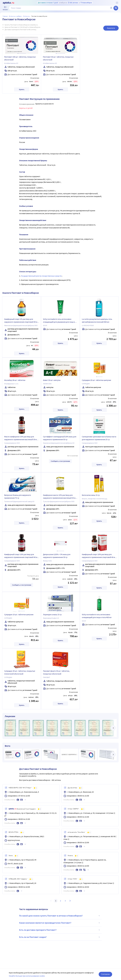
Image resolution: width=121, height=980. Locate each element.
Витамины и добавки (15, 16)
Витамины (27, 16)
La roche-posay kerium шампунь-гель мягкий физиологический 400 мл (97, 320)
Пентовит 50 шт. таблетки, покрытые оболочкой (58, 58)
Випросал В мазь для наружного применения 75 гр (18, 496)
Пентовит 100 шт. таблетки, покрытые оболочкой (20, 58)
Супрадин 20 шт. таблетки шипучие (96, 380)
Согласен (105, 974)
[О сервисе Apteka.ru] (117, 3)
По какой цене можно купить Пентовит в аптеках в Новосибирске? (60, 916)
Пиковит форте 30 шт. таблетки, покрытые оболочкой (56, 672)
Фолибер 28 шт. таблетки (15, 380)
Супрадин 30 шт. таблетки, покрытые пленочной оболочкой (20, 672)
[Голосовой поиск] (111, 8)
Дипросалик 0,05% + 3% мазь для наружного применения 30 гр (57, 556)
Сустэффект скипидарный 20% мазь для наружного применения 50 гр (60, 438)
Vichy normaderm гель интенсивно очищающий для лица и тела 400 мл (97, 616)
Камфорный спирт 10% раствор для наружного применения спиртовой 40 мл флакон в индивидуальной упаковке (99, 556)
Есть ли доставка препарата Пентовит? (60, 930)
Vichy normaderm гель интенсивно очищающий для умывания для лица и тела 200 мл (59, 321)
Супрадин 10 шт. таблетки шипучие (19, 614)
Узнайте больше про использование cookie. (27, 976)
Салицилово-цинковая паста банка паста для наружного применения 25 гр (99, 438)
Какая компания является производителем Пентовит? (60, 923)
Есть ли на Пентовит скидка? (60, 937)
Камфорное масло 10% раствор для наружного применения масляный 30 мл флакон (60, 497)
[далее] (113, 728)
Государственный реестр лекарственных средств (41, 276)
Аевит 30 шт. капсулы (52, 380)
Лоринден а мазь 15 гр (52, 614)
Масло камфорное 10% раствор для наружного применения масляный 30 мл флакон (21, 438)
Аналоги (111, 28)
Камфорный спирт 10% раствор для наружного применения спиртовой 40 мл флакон (21, 556)
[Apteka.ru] (8, 3)
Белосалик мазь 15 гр (91, 495)
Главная (5, 16)
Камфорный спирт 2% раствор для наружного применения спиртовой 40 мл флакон (21, 321)
